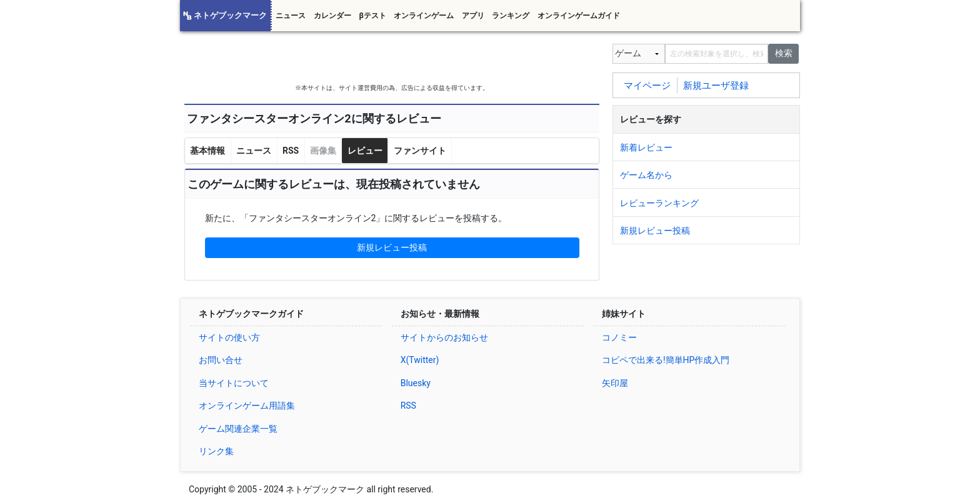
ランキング (511, 16)
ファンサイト (420, 151)
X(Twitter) (420, 360)
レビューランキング (659, 203)
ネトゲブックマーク (230, 15)
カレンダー (332, 16)
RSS (291, 151)
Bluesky (416, 383)
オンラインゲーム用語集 (247, 406)
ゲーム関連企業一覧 (238, 429)
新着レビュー (646, 147)
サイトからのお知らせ (444, 337)
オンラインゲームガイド (579, 16)
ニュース (291, 16)
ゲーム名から (646, 175)
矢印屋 (615, 383)
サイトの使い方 (229, 337)
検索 (784, 53)
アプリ (473, 16)
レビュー (365, 151)
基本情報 (207, 151)
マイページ (647, 85)
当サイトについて (234, 383)
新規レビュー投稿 (392, 247)
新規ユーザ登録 (716, 85)
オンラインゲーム (424, 16)
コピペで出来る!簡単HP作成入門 (666, 360)
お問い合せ (221, 360)
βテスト (372, 16)
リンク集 (216, 451)
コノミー (619, 337)
